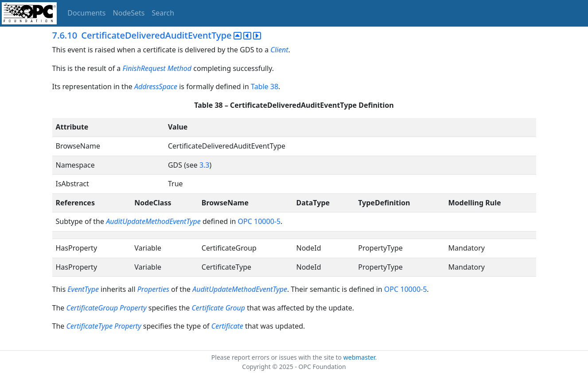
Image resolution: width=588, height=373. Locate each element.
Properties (153, 289)
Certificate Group (218, 308)
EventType (83, 289)
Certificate (227, 326)
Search (163, 13)
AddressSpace (156, 86)
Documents (86, 13)
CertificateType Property (103, 326)
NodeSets (129, 13)
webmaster (359, 357)
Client (279, 50)
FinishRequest (145, 68)
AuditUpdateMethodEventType (153, 221)
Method (179, 68)
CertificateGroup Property (106, 308)
